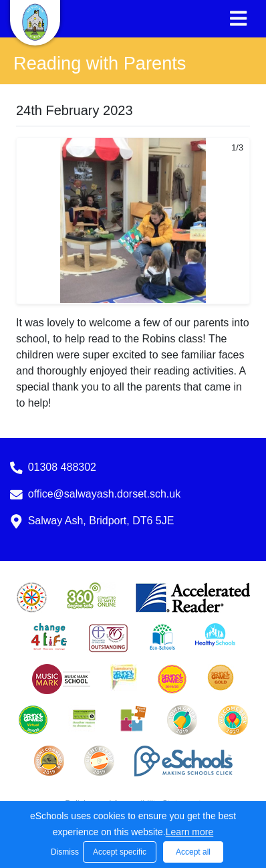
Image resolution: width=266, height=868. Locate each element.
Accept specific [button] (120, 852)
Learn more (190, 832)
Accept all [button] (193, 852)
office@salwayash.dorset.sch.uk (105, 494)
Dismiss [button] (63, 852)
